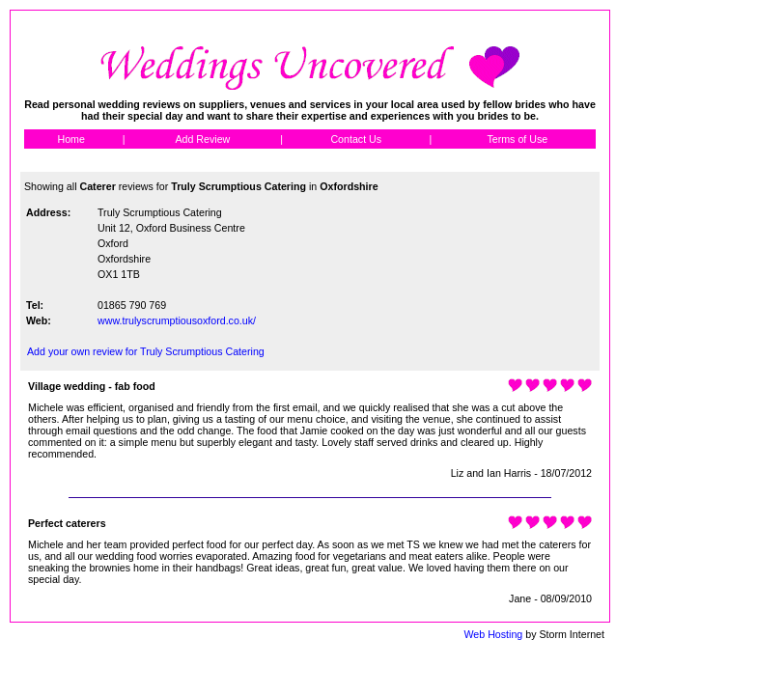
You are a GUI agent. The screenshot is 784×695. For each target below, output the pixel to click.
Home (70, 139)
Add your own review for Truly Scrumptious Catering (146, 351)
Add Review (202, 139)
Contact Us (356, 139)
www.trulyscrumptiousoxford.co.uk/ (177, 320)
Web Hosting (493, 634)
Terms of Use (517, 139)
